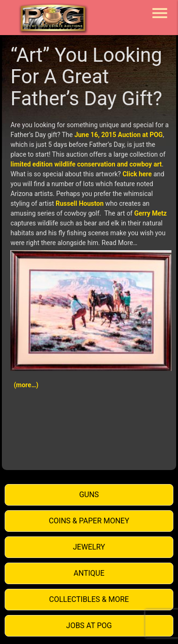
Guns (89, 495)
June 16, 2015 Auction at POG (118, 135)
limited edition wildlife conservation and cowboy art (86, 164)
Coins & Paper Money (89, 521)
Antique (89, 573)
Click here (137, 174)
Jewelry (89, 547)
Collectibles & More (89, 599)
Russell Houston (80, 203)
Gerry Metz (150, 213)
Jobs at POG (89, 626)
